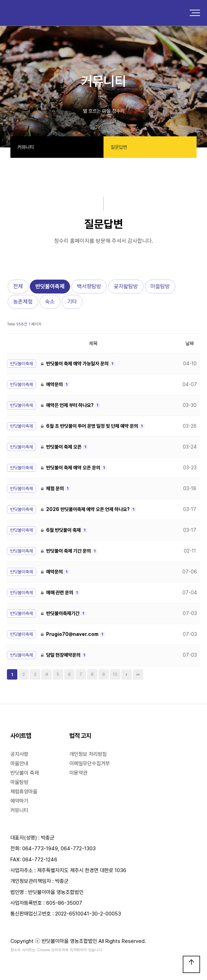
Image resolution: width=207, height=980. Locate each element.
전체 (18, 286)
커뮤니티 (19, 810)
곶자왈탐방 (126, 286)
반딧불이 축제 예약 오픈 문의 (70, 468)
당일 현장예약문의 (61, 655)
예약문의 (52, 384)
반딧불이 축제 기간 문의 (66, 551)
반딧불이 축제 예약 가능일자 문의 (75, 364)
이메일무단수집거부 (90, 764)
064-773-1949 (40, 849)
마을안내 (19, 764)
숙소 (50, 302)
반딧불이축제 (50, 286)
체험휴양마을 (24, 792)
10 (115, 674)
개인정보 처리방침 (88, 754)
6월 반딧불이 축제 (61, 530)
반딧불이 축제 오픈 (61, 447)
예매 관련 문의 (57, 593)
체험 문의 (52, 488)
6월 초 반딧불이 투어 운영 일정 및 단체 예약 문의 (89, 426)
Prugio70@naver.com (70, 634)
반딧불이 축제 (25, 773)
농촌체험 (23, 302)
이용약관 (78, 773)
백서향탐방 (89, 286)
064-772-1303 (78, 849)
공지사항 (19, 754)
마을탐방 (160, 286)
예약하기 (19, 801)
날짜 (190, 343)
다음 (127, 674)
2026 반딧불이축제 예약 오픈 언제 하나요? (85, 509)
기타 (72, 302)
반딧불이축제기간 (60, 613)
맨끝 (138, 674)
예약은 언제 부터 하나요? (67, 405)
